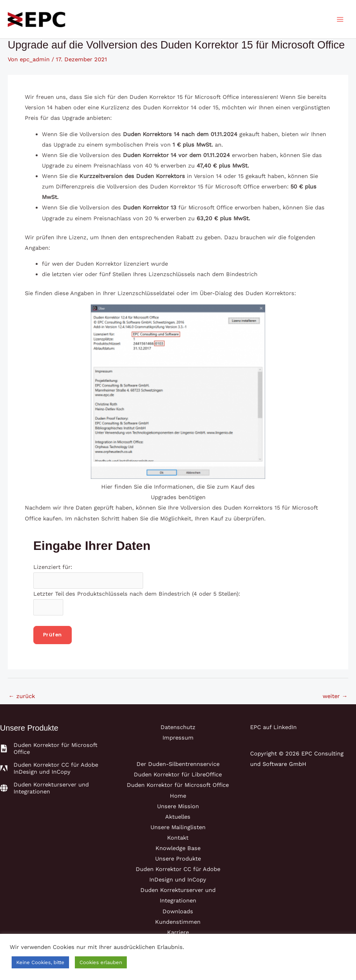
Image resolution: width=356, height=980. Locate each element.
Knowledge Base (178, 848)
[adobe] (53, 768)
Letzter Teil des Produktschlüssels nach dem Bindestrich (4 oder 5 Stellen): (137, 594)
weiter (335, 696)
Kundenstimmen (178, 922)
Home (178, 796)
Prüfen (53, 635)
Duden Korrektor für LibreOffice (178, 774)
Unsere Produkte (178, 859)
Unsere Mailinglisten (178, 827)
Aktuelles (178, 817)
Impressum (178, 738)
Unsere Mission (178, 806)
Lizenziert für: (53, 567)
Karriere (178, 932)
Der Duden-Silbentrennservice (178, 764)
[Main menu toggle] (340, 19)
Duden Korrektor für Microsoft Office (178, 785)
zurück (22, 696)
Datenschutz (178, 727)
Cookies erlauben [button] (101, 962)
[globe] (53, 788)
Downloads (178, 911)
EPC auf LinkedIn (273, 727)
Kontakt (178, 838)
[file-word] (53, 748)
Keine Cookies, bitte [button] (40, 962)
